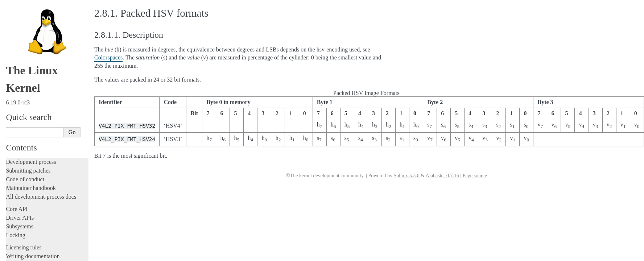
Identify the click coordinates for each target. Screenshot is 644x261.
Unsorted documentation (34, 242)
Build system (21, 33)
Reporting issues (25, 42)
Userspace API (24, 59)
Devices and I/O (28, 83)
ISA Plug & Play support (39, 189)
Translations (20, 254)
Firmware (17, 209)
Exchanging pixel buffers (39, 112)
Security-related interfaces (38, 75)
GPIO (21, 133)
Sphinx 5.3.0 (406, 176)
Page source (475, 176)
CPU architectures (27, 230)
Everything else (27, 197)
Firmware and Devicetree (35, 217)
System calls (24, 67)
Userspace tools (24, 51)
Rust (11, 12)
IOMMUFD (27, 140)
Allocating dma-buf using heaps (46, 105)
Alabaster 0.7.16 (442, 176)
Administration (23, 24)
